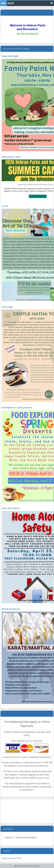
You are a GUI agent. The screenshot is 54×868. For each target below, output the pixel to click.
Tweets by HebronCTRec (11, 858)
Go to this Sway (38, 196)
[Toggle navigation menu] (52, 3)
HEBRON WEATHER (27, 811)
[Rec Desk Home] (13, 3)
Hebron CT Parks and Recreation (21, 837)
